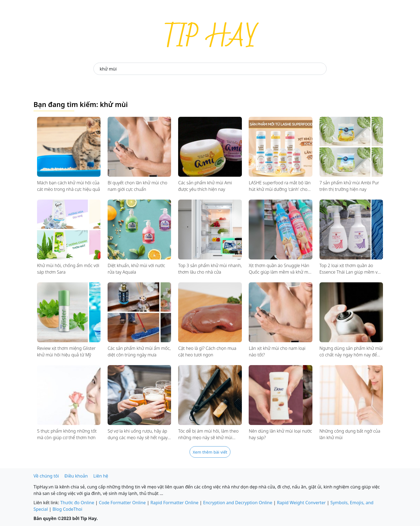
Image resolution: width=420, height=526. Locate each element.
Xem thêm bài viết (210, 452)
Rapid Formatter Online (174, 503)
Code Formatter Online (122, 503)
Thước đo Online (77, 503)
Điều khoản (76, 476)
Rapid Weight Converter (301, 503)
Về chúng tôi (46, 476)
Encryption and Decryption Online (238, 503)
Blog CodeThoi (67, 509)
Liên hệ (101, 476)
